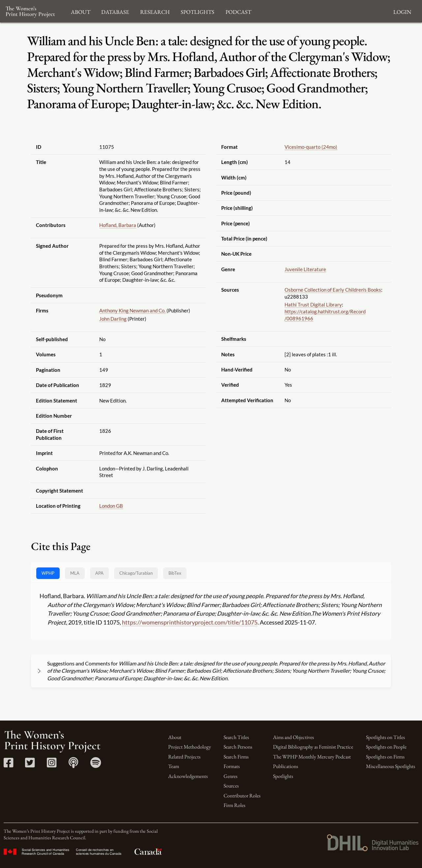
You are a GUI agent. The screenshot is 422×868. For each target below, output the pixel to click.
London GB (111, 506)
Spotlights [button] (197, 11)
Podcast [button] (238, 11)
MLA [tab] (75, 573)
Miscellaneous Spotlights (391, 766)
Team (174, 766)
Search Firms (236, 757)
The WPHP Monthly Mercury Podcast (312, 757)
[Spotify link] (96, 765)
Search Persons (238, 747)
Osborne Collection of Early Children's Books (333, 290)
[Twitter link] (30, 765)
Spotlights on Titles (385, 737)
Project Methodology (190, 747)
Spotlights (283, 776)
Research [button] (155, 11)
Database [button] (115, 11)
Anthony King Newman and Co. (132, 310)
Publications (286, 766)
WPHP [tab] (48, 573)
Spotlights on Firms (385, 757)
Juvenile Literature (305, 269)
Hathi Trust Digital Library (313, 305)
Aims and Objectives (293, 737)
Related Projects (184, 757)
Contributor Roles (242, 796)
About (175, 737)
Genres (230, 776)
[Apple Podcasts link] (73, 765)
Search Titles (236, 737)
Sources (231, 786)
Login (402, 11)
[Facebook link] (8, 765)
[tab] (136, 573)
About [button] (81, 11)
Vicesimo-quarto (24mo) (311, 147)
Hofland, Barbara (118, 225)
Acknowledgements (188, 776)
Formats (232, 766)
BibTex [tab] (175, 573)
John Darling (113, 319)
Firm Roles (234, 805)
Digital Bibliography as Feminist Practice (313, 747)
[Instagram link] (52, 765)
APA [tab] (99, 573)
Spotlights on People (386, 747)
